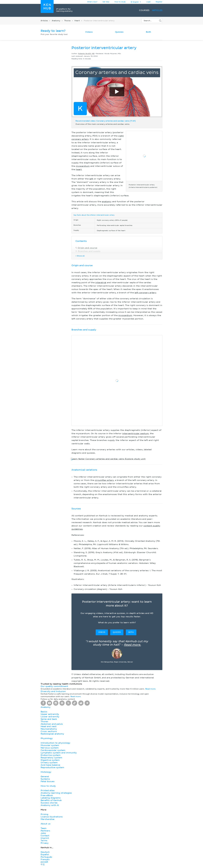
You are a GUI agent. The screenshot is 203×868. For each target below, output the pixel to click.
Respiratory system (51, 758)
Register (159, 2)
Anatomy (56, 21)
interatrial (101, 283)
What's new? (92, 2)
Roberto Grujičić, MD (86, 54)
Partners (45, 831)
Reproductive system (52, 767)
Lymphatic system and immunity (59, 753)
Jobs (43, 833)
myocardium (83, 166)
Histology (46, 772)
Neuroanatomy (49, 729)
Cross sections (49, 731)
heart (79, 169)
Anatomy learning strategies (56, 793)
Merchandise (48, 819)
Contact (45, 836)
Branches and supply (89, 251)
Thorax (67, 21)
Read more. (132, 645)
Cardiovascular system (53, 750)
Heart (77, 21)
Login (148, 2)
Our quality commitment (54, 686)
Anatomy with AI (50, 805)
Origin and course (87, 248)
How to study (120, 2)
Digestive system (50, 760)
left (91, 179)
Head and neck (49, 726)
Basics (44, 712)
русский (44, 862)
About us (46, 824)
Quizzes (119, 32)
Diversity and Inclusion (53, 691)
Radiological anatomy (52, 734)
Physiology (47, 738)
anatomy (107, 202)
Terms (44, 841)
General (45, 777)
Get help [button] (106, 2)
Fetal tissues (48, 781)
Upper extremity (50, 714)
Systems (45, 779)
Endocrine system (51, 755)
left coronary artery (145, 293)
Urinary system (49, 763)
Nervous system (50, 748)
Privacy (45, 843)
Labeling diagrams (51, 798)
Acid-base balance (50, 765)
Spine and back (49, 719)
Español (45, 855)
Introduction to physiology (55, 743)
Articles (157, 10)
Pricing (44, 814)
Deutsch (45, 852)
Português (46, 857)
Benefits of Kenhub (51, 800)
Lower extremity (50, 717)
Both (148, 32)
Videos (89, 32)
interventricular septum (135, 434)
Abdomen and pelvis (52, 724)
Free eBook (47, 795)
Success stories (49, 803)
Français (45, 859)
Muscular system (50, 745)
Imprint (45, 838)
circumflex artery (104, 480)
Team (44, 828)
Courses (144, 10)
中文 (43, 865)
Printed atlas (48, 791)
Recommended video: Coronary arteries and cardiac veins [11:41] (106, 121)
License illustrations (52, 817)
